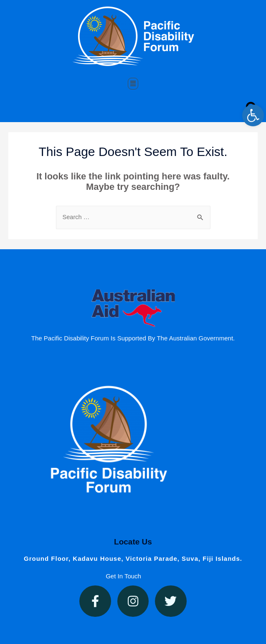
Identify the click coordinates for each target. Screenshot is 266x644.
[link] (253, 115)
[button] (133, 84)
